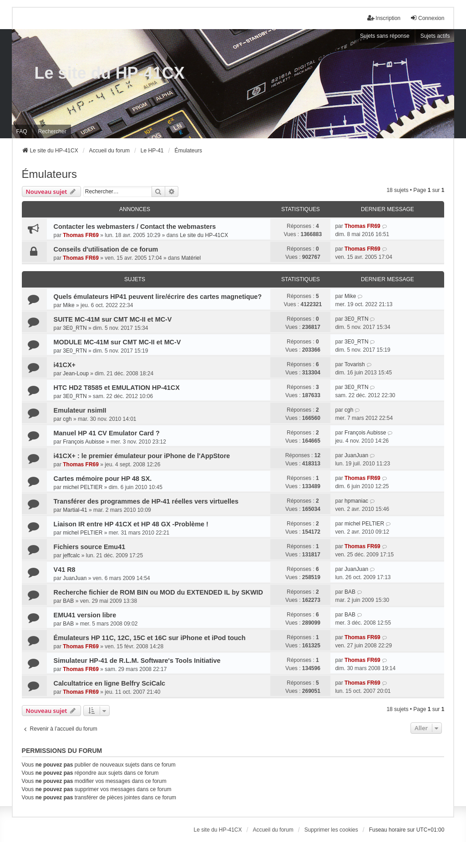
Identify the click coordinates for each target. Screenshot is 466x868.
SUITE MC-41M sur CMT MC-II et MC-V (113, 319)
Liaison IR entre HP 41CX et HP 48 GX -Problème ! (131, 524)
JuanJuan (356, 455)
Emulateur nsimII (80, 410)
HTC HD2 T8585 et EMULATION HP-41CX (117, 388)
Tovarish (355, 364)
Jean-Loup (76, 373)
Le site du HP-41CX (110, 73)
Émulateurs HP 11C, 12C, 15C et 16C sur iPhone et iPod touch (150, 638)
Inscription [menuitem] (384, 18)
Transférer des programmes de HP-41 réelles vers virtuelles (146, 501)
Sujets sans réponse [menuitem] (385, 36)
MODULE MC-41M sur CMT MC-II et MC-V (117, 342)
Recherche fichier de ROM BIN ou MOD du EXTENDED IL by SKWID (158, 592)
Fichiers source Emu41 (90, 547)
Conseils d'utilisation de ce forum (106, 249)
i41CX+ (65, 365)
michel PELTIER (83, 487)
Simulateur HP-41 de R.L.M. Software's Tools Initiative (137, 661)
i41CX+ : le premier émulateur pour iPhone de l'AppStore (142, 456)
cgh (67, 419)
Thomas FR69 (81, 235)
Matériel (191, 258)
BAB (68, 601)
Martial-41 (75, 510)
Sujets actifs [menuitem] (435, 36)
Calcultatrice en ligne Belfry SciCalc (110, 683)
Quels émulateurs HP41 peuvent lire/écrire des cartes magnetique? (158, 297)
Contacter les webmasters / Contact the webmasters (135, 227)
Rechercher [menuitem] (52, 131)
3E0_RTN (75, 328)
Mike (68, 305)
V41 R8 (65, 570)
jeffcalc (71, 555)
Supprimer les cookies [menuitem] (331, 830)
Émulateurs (49, 174)
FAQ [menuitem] (22, 131)
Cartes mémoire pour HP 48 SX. (103, 479)
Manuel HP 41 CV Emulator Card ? (107, 433)
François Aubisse (84, 442)
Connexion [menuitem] (427, 18)
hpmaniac (356, 501)
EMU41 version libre (85, 615)
